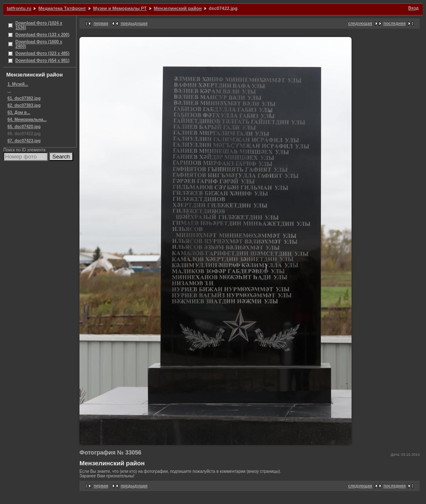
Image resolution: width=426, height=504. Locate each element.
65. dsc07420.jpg (24, 127)
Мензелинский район (178, 8)
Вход (413, 8)
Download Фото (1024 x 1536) (39, 25)
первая (101, 23)
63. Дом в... (19, 112)
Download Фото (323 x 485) (42, 53)
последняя (395, 23)
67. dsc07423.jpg (24, 141)
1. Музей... (18, 84)
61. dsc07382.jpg (24, 98)
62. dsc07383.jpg (24, 105)
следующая (360, 23)
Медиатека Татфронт (62, 8)
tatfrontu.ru (19, 8)
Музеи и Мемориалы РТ (120, 8)
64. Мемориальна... (27, 120)
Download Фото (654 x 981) (42, 61)
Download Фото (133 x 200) (42, 35)
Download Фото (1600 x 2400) (39, 44)
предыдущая (134, 23)
